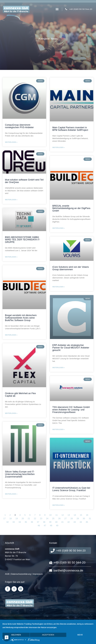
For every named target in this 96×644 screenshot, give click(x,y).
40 (56, 522)
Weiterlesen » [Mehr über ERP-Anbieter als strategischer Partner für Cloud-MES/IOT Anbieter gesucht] (59, 368)
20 (23, 519)
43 (75, 522)
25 (53, 519)
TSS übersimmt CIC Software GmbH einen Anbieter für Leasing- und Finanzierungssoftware (71, 410)
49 (57, 526)
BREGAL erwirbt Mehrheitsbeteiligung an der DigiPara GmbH (71, 208)
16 (87, 515)
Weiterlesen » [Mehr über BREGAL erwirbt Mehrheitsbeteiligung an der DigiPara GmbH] (59, 228)
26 (59, 519)
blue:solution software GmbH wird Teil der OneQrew (24, 181)
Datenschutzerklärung (21, 574)
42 (68, 522)
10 (50, 515)
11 (56, 515)
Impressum (38, 574)
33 (14, 522)
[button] (57, 9)
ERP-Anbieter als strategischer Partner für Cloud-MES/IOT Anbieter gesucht (71, 348)
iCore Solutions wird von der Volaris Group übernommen (71, 268)
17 (4, 519)
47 (45, 526)
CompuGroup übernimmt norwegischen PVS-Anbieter (19, 126)
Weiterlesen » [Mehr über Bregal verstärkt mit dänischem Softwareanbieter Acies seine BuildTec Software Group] (11, 335)
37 (38, 522)
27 (65, 519)
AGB (7, 574)
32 (7, 522)
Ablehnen (16, 635)
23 (41, 519)
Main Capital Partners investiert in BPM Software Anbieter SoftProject (70, 129)
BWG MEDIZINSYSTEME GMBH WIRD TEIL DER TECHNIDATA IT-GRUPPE (23, 240)
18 (10, 519)
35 (26, 522)
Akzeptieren (48, 635)
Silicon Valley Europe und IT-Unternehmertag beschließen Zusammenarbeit (20, 474)
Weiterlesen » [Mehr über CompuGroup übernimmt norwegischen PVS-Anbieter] (11, 142)
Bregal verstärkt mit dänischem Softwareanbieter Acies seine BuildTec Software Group (21, 318)
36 (32, 522)
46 (39, 526)
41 (62, 522)
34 (20, 522)
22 (35, 519)
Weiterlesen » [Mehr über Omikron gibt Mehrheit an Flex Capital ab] (11, 413)
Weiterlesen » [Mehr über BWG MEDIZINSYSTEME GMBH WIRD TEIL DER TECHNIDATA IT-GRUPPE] (11, 257)
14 (75, 515)
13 (69, 515)
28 (72, 519)
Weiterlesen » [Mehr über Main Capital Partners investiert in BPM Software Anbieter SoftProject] (59, 147)
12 (63, 515)
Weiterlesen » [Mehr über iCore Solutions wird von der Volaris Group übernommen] (59, 287)
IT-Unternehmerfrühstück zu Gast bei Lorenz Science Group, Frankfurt (71, 489)
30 (84, 519)
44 (81, 522)
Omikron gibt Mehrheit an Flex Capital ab (20, 395)
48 (51, 526)
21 (29, 519)
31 (90, 519)
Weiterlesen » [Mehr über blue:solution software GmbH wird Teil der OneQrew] (11, 200)
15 (81, 515)
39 (50, 522)
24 (47, 519)
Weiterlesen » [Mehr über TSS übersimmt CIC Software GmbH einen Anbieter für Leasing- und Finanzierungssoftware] (59, 430)
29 (78, 519)
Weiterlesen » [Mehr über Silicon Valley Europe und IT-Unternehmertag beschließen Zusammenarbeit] (11, 494)
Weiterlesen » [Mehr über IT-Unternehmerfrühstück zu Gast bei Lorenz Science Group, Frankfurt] (59, 505)
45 (87, 522)
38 (44, 522)
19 (17, 519)
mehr (80, 635)
